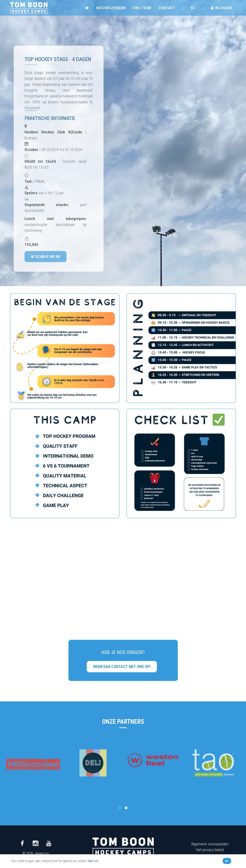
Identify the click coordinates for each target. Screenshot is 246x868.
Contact (167, 8)
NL (193, 8)
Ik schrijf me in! (46, 257)
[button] (120, 808)
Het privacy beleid (210, 850)
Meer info (93, 861)
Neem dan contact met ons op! (122, 667)
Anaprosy (42, 853)
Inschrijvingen (111, 8)
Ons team (142, 8)
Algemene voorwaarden (210, 844)
